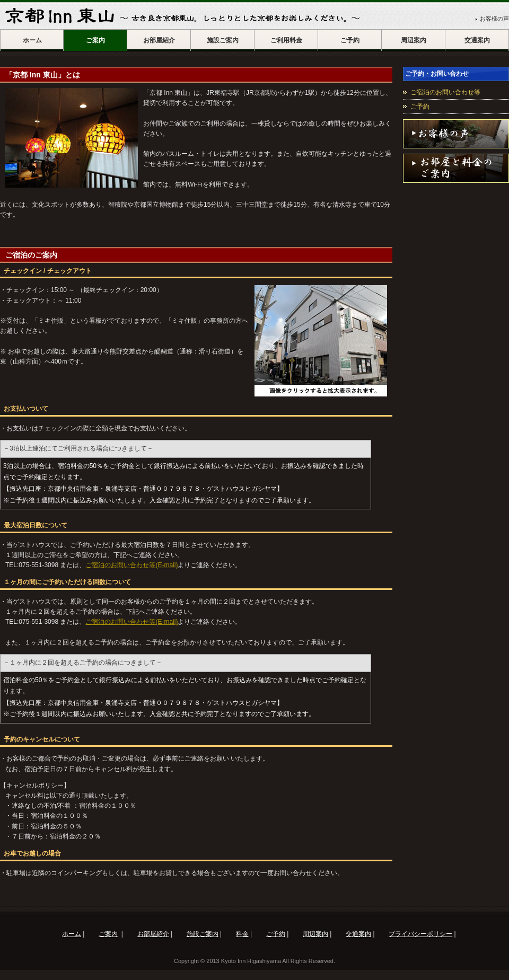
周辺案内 (414, 40)
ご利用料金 (286, 40)
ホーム (32, 40)
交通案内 (477, 40)
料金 (242, 934)
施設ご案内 (223, 40)
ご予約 (350, 40)
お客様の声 (494, 19)
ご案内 (95, 40)
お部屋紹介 (159, 40)
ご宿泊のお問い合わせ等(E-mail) (131, 565)
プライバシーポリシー (420, 934)
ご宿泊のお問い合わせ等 (445, 92)
